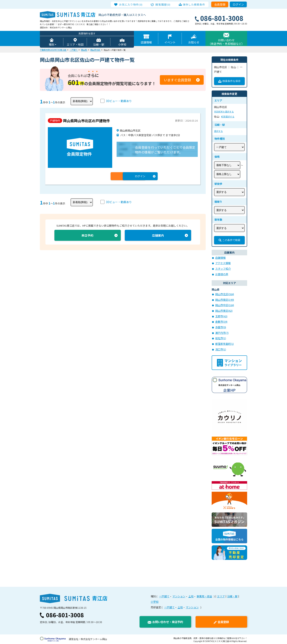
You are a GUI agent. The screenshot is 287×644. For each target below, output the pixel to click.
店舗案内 (158, 236)
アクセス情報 (223, 263)
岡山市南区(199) (225, 299)
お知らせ (194, 42)
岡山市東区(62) (224, 310)
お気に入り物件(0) (132, 4)
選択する (218, 131)
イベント (170, 42)
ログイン (238, 4)
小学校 (122, 45)
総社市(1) (221, 338)
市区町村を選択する (224, 112)
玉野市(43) (221, 316)
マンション (179, 595)
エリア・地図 (75, 45)
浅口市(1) (221, 349)
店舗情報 (146, 42)
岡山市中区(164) (225, 305)
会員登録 (220, 4)
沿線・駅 (99, 45)
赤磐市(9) (221, 327)
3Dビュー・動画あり (119, 101)
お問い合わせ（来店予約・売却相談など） (226, 42)
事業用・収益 (204, 595)
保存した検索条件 (193, 4)
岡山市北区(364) (225, 294)
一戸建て (164, 595)
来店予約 (87, 236)
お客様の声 (222, 274)
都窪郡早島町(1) (225, 343)
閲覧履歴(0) (163, 4)
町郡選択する (228, 117)
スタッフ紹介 (223, 269)
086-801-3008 (65, 614)
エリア (221, 595)
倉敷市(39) (221, 321)
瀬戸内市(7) (222, 332)
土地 (191, 595)
